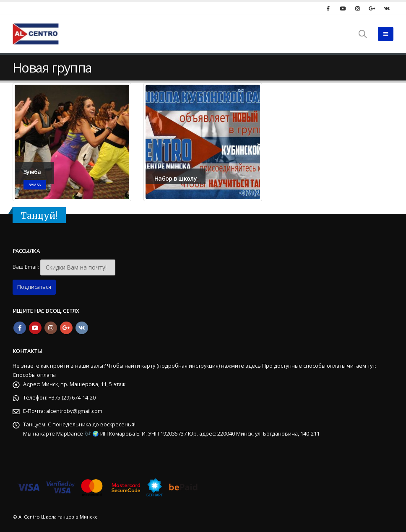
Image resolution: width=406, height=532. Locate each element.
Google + (66, 328)
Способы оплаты (34, 375)
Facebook (20, 328)
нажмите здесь (241, 366)
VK (82, 328)
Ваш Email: (26, 267)
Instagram (51, 328)
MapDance (70, 434)
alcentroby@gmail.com (74, 411)
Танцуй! (39, 216)
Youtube (35, 328)
